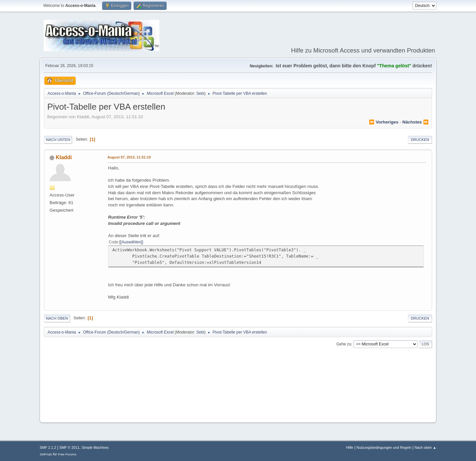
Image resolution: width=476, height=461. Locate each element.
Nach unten (58, 140)
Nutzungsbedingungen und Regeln (384, 447)
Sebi (200, 93)
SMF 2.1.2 (48, 447)
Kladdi (64, 157)
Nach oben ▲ (425, 447)
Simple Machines (95, 447)
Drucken (420, 140)
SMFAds (46, 454)
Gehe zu (344, 344)
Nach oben (57, 318)
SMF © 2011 (70, 447)
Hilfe (350, 447)
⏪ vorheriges (384, 122)
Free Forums (67, 454)
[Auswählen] (131, 242)
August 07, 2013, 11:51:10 (129, 157)
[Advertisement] (238, 397)
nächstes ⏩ (416, 122)
